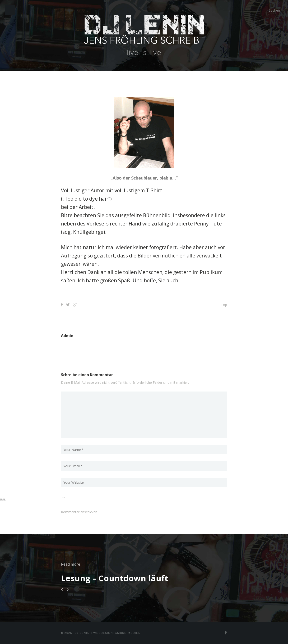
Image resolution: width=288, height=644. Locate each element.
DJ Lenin (82, 633)
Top (224, 305)
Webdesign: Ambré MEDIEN (117, 633)
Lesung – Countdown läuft (115, 578)
